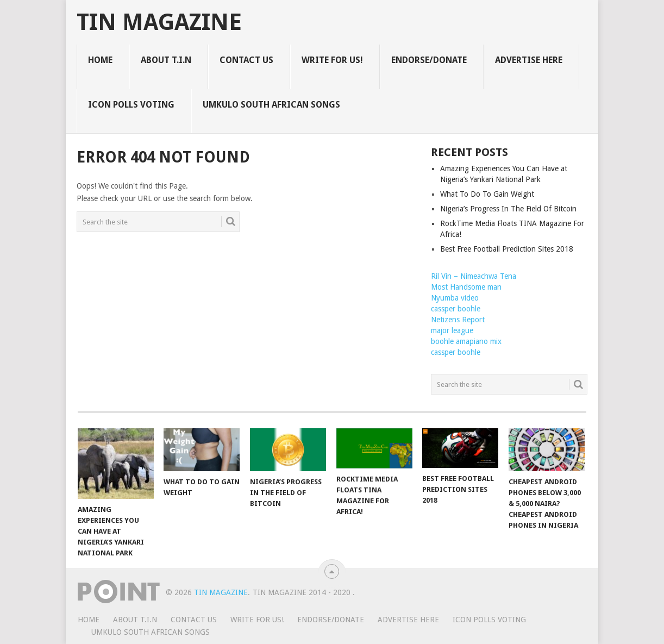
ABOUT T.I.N (166, 60)
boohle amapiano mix (466, 341)
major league (452, 330)
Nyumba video (455, 298)
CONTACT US (246, 60)
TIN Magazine (159, 22)
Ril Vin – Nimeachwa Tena (474, 276)
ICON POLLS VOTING (131, 105)
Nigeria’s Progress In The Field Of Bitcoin (508, 209)
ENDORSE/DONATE (429, 60)
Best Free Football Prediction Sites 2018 (507, 249)
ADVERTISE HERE (529, 60)
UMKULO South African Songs (271, 105)
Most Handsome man (466, 287)
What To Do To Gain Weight (487, 194)
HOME (100, 60)
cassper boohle (456, 309)
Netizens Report (458, 320)
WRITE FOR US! (332, 60)
